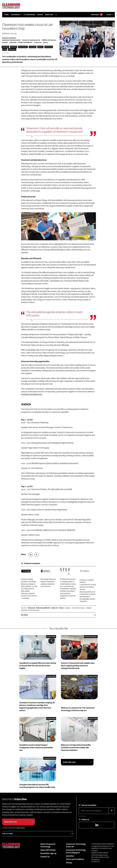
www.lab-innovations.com (32, 394)
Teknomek (31, 608)
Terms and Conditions (75, 859)
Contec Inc (55, 608)
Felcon (61, 608)
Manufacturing (33, 47)
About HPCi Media (48, 850)
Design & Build (5, 47)
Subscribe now (69, 762)
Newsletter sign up (48, 853)
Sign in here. (21, 828)
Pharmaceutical (12, 49)
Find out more (8, 834)
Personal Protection (23, 47)
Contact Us (45, 857)
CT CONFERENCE (29, 15)
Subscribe (96, 15)
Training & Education (91, 637)
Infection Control (49, 47)
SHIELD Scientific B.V (43, 608)
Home (6, 15)
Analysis (5, 49)
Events (40, 15)
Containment (14, 47)
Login (109, 15)
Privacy (69, 863)
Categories (15, 15)
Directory (49, 15)
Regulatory (40, 47)
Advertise (70, 856)
